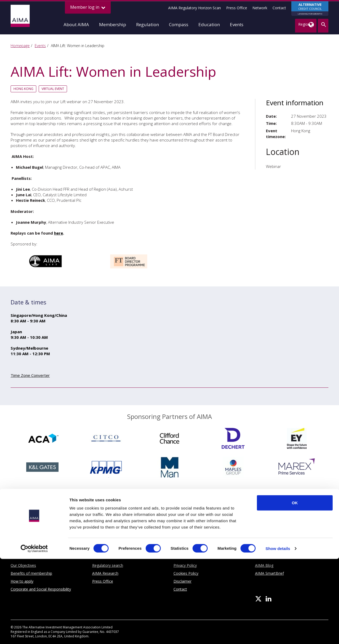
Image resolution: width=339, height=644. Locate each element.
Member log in (88, 7)
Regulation (148, 24)
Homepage (20, 46)
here (59, 233)
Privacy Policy (185, 565)
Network (260, 8)
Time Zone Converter (30, 375)
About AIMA (76, 24)
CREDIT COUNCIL (310, 9)
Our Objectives (23, 565)
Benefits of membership (31, 573)
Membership (113, 24)
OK (295, 588)
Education (209, 24)
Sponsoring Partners (169, 521)
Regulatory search (108, 565)
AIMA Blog (264, 565)
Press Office (237, 8)
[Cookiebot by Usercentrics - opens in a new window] (34, 634)
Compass (179, 24)
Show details (278, 634)
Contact (279, 8)
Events (237, 24)
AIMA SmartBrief (269, 573)
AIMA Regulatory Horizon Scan (195, 8)
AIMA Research (105, 573)
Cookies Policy (186, 573)
